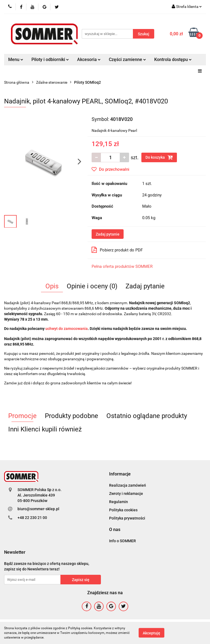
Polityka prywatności (127, 518)
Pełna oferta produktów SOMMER (122, 266)
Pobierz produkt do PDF (117, 250)
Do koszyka (159, 157)
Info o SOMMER (122, 541)
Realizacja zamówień (128, 485)
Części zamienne (127, 60)
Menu (16, 60)
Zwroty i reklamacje (126, 494)
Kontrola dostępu (173, 60)
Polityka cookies (123, 510)
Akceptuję (151, 633)
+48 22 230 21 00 (32, 518)
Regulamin (119, 502)
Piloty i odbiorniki (50, 60)
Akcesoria (89, 60)
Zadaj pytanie (108, 234)
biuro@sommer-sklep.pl (38, 509)
